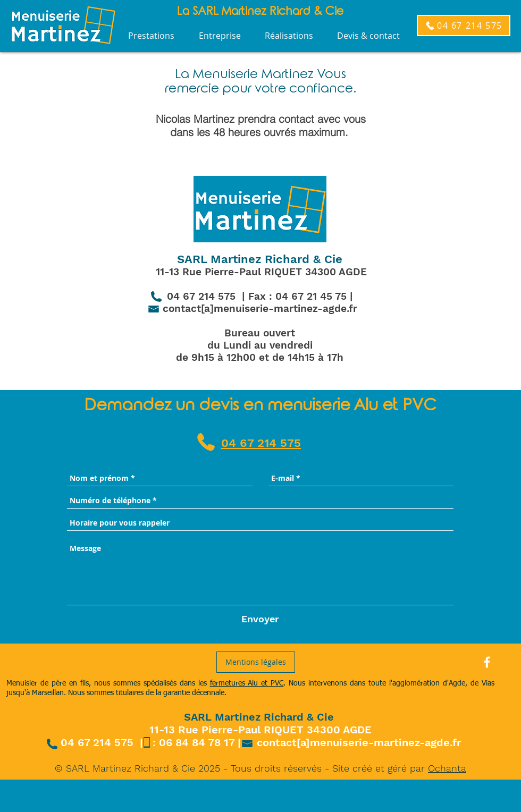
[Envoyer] (260, 619)
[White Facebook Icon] (487, 662)
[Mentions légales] (256, 662)
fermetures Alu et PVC (247, 683)
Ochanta (447, 768)
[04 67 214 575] (464, 26)
